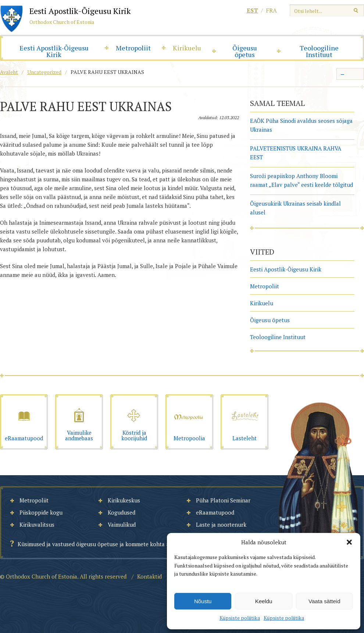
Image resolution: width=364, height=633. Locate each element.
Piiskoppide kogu (41, 512)
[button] (349, 542)
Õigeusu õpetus (245, 51)
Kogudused (122, 512)
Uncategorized (44, 72)
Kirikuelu (187, 48)
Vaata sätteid (324, 601)
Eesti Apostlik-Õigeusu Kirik (54, 51)
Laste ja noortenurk (221, 524)
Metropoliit (133, 48)
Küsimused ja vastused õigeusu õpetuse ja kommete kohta (91, 544)
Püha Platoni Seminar (223, 500)
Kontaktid (149, 576)
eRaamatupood (215, 512)
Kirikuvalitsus (37, 524)
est (252, 10)
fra (271, 10)
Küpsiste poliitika (240, 618)
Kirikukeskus (124, 500)
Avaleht (9, 72)
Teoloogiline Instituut (319, 51)
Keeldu (264, 601)
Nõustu (203, 601)
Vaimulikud (122, 524)
